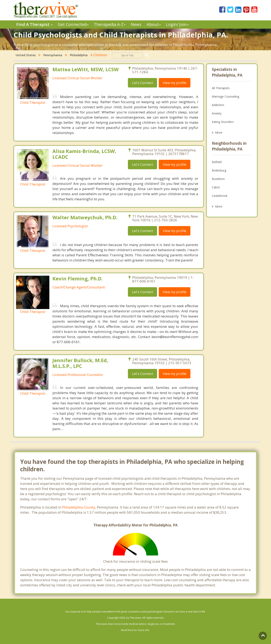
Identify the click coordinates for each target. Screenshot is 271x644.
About (154, 24)
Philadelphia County (79, 507)
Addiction (218, 105)
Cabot (216, 187)
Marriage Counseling (225, 96)
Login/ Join (177, 24)
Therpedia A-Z (110, 24)
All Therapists (221, 88)
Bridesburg (219, 170)
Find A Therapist (34, 24)
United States (26, 55)
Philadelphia (79, 55)
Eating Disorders (223, 122)
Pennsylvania (53, 55)
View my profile (175, 83)
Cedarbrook (220, 196)
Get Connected (73, 24)
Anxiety (217, 113)
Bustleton (218, 179)
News (136, 24)
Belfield (217, 162)
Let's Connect (142, 83)
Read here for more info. (135, 630)
